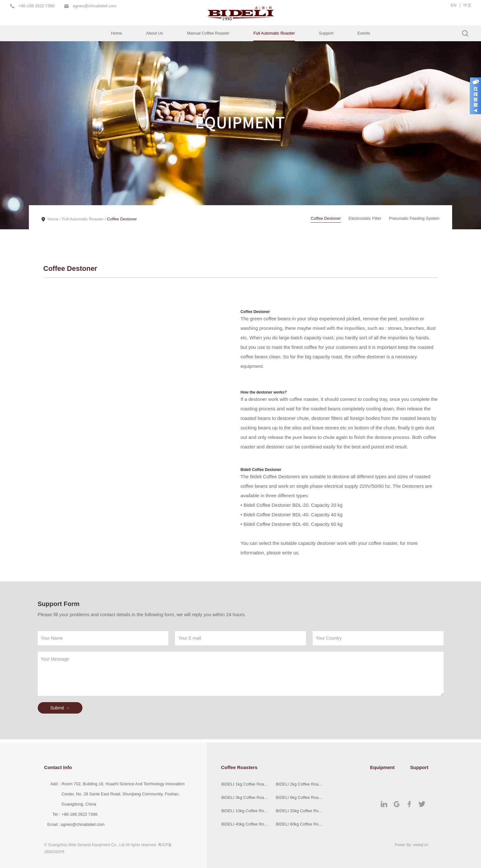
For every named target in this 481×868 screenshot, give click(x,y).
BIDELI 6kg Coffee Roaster (300, 797)
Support (326, 33)
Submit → (60, 708)
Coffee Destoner (122, 219)
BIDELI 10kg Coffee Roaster (246, 811)
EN (454, 5)
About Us (155, 33)
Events (364, 33)
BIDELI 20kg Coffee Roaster (300, 811)
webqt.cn (421, 845)
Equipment (382, 767)
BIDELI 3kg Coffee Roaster (246, 797)
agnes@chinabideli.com (94, 6)
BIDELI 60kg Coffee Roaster (300, 824)
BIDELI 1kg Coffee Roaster (246, 784)
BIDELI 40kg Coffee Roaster (246, 824)
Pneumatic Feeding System (414, 218)
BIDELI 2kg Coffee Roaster (300, 784)
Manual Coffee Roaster (208, 33)
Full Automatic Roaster (274, 33)
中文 (467, 5)
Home (117, 33)
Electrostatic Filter (365, 218)
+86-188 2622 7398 (36, 6)
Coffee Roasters (239, 767)
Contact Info (58, 767)
